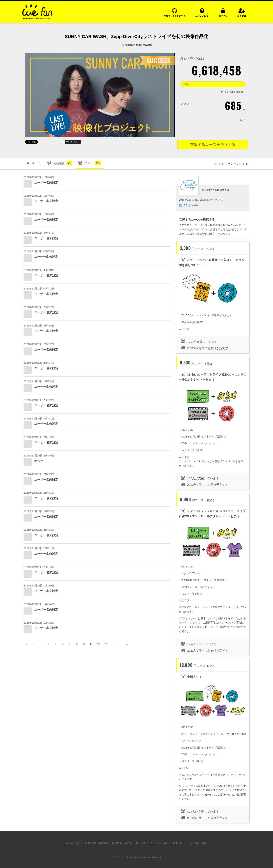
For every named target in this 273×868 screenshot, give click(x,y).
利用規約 (104, 843)
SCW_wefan (192, 205)
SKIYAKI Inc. (157, 857)
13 (105, 644)
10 (84, 644)
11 (91, 644)
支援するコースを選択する (213, 145)
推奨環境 (90, 843)
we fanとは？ (74, 843)
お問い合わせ (180, 843)
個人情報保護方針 (123, 843)
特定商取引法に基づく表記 (152, 843)
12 (98, 644)
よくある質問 (199, 843)
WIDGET (73, 142)
